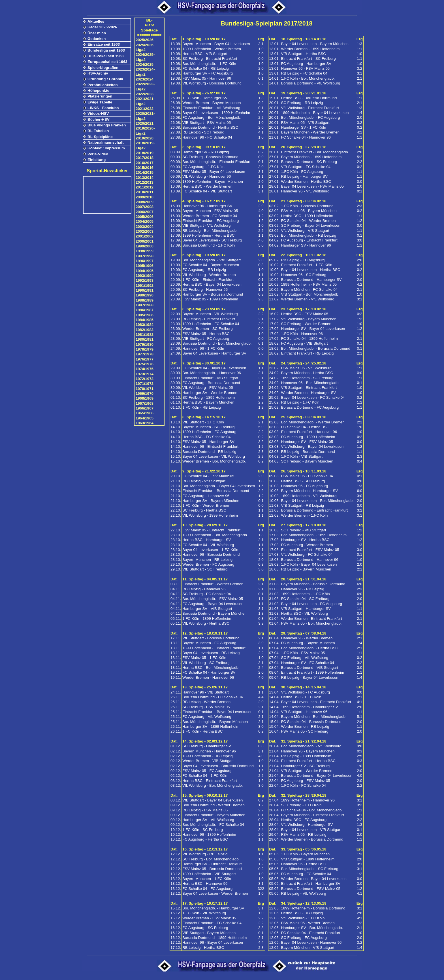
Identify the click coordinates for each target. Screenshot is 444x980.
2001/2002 (145, 236)
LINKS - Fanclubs (103, 108)
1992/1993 (145, 280)
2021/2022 (145, 109)
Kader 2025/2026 (102, 27)
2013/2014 (145, 178)
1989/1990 (145, 295)
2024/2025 (145, 64)
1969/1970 (145, 394)
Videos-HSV (98, 114)
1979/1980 (145, 344)
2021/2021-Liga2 (145, 101)
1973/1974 (145, 374)
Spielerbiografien (103, 68)
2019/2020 (145, 138)
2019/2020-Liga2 (145, 131)
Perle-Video (98, 154)
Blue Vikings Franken (107, 125)
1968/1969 (145, 398)
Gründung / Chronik (105, 79)
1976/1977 (145, 359)
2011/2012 (145, 187)
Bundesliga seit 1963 (106, 50)
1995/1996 (145, 266)
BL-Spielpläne (100, 137)
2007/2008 (145, 207)
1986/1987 (145, 310)
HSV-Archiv (98, 73)
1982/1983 (145, 330)
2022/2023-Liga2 (145, 86)
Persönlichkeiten (103, 85)
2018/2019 (145, 153)
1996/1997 (145, 261)
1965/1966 (145, 413)
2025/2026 (145, 40)
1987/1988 (145, 305)
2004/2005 (145, 221)
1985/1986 (145, 315)
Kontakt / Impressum (106, 148)
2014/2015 (145, 172)
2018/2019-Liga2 (145, 145)
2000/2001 (145, 241)
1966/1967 (145, 408)
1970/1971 (145, 389)
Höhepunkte (98, 91)
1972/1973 (145, 379)
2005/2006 (145, 217)
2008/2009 (145, 202)
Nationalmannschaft (105, 142)
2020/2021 (145, 123)
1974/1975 (145, 369)
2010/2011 (145, 192)
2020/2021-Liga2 (145, 116)
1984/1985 (145, 320)
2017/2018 (145, 158)
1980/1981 (145, 339)
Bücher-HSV (99, 119)
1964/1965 (145, 418)
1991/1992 (145, 286)
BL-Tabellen (98, 131)
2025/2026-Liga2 (145, 47)
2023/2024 (145, 79)
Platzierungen (100, 96)
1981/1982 (145, 335)
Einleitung (97, 160)
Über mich (97, 33)
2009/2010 (145, 197)
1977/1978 (145, 354)
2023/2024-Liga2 (145, 72)
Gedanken (97, 39)
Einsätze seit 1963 (104, 44)
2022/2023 (145, 94)
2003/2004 (145, 227)
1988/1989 (145, 300)
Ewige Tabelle (100, 102)
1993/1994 (145, 276)
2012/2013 (145, 182)
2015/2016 (145, 168)
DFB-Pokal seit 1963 (105, 56)
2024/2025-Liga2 (145, 57)
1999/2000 (145, 246)
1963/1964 (145, 423)
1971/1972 (145, 384)
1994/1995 (145, 271)
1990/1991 (145, 290)
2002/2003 (145, 231)
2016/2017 (145, 163)
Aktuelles (96, 21)
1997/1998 (145, 256)
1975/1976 (145, 364)
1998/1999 (145, 251)
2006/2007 (145, 212)
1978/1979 (145, 349)
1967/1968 (145, 403)
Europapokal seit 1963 (107, 62)
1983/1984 (145, 325)
